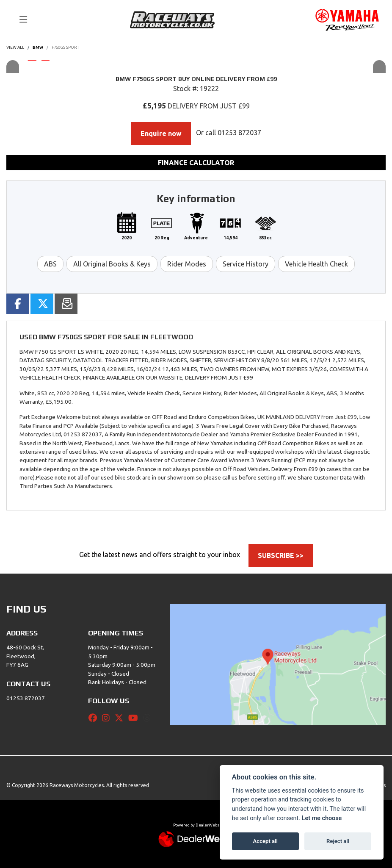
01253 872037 (239, 133)
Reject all (338, 841)
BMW (38, 47)
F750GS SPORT (65, 47)
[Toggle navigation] (19, 20)
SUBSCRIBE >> (281, 555)
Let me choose (322, 818)
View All (15, 47)
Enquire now (161, 133)
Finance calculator (196, 163)
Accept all (265, 841)
